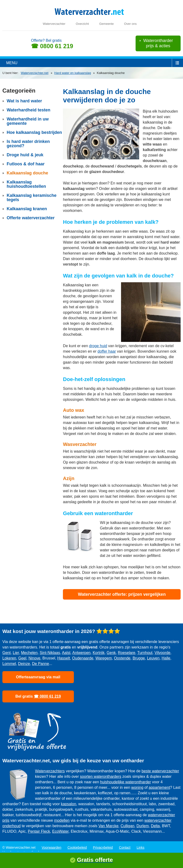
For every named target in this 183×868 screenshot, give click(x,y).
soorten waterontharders (101, 776)
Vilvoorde (163, 653)
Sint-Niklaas (50, 653)
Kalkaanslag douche (27, 173)
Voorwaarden (52, 847)
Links (140, 847)
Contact (125, 847)
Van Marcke (108, 826)
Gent (7, 653)
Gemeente (106, 24)
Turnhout (145, 653)
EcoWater (60, 831)
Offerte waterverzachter (31, 218)
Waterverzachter (54, 24)
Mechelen (29, 653)
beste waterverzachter (160, 771)
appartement (159, 787)
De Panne (41, 664)
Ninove (34, 658)
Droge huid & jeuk (25, 155)
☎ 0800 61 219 (52, 46)
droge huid (98, 346)
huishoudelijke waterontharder (125, 782)
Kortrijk (99, 653)
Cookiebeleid (77, 847)
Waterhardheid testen (28, 110)
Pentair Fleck (39, 831)
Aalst (66, 653)
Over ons (130, 24)
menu (12, 63)
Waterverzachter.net (35, 73)
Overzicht (82, 24)
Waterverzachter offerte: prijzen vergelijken (122, 594)
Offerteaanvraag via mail (38, 677)
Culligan (127, 826)
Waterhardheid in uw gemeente (28, 121)
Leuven (153, 658)
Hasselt (64, 658)
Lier (16, 653)
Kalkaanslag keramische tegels (32, 198)
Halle (166, 658)
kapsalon (69, 804)
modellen (62, 820)
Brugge (139, 658)
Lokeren (9, 658)
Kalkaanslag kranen (27, 209)
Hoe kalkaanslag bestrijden (34, 132)
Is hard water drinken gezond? (28, 144)
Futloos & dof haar (26, 164)
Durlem (143, 826)
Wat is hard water (24, 101)
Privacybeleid (103, 847)
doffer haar (107, 351)
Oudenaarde (83, 658)
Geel (22, 658)
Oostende (122, 658)
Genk (111, 653)
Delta (155, 826)
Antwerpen (82, 653)
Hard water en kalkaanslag (73, 73)
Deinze (24, 664)
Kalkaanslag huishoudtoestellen (26, 184)
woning (137, 787)
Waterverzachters (50, 771)
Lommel (9, 664)
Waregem (104, 658)
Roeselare (127, 653)
